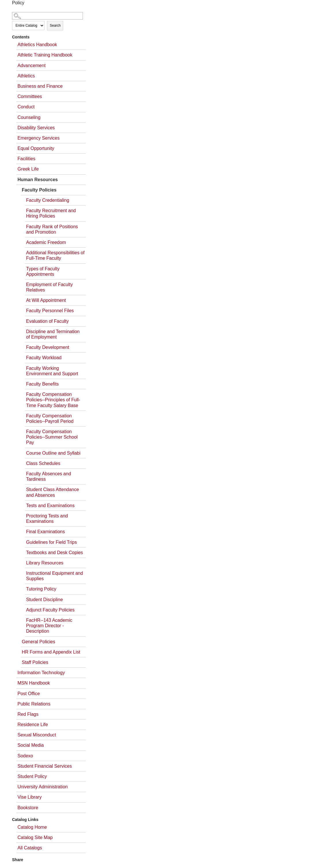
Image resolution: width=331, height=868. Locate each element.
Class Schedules (43, 463)
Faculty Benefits (42, 384)
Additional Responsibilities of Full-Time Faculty (55, 255)
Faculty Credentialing (48, 200)
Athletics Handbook (37, 45)
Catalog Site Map (35, 837)
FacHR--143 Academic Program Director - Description (49, 626)
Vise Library (30, 797)
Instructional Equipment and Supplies (54, 576)
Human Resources (38, 180)
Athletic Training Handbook (45, 55)
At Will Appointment (46, 300)
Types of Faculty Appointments (43, 271)
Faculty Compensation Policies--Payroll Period (50, 419)
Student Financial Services (45, 766)
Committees (30, 96)
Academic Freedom (46, 242)
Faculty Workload (44, 358)
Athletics (26, 76)
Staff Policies (35, 662)
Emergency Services (39, 138)
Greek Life (28, 169)
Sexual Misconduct (37, 735)
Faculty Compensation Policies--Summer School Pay (52, 437)
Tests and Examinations (50, 506)
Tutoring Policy (41, 589)
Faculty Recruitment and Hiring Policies (51, 213)
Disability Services (36, 128)
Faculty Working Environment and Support (52, 371)
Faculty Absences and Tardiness (49, 476)
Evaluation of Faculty (47, 321)
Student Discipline (44, 600)
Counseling (29, 117)
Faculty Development (48, 347)
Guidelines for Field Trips (51, 542)
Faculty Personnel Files (50, 311)
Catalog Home (32, 827)
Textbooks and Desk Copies (54, 553)
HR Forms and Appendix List (51, 652)
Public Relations (34, 704)
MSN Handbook (34, 683)
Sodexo (25, 756)
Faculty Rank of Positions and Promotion (52, 229)
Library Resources (45, 563)
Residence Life (33, 725)
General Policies (39, 642)
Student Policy (32, 776)
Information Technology (41, 673)
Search (55, 26)
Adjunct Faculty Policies (50, 610)
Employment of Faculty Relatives (49, 287)
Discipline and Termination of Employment (53, 334)
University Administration (43, 787)
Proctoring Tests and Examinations (47, 519)
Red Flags (28, 714)
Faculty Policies (39, 190)
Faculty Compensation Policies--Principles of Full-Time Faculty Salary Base (53, 400)
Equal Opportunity (36, 148)
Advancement (32, 66)
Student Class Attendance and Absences (52, 492)
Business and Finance (40, 86)
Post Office (29, 694)
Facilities (26, 159)
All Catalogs (30, 848)
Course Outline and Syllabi (53, 453)
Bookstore (28, 808)
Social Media (31, 745)
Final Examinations (45, 532)
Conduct (26, 107)
